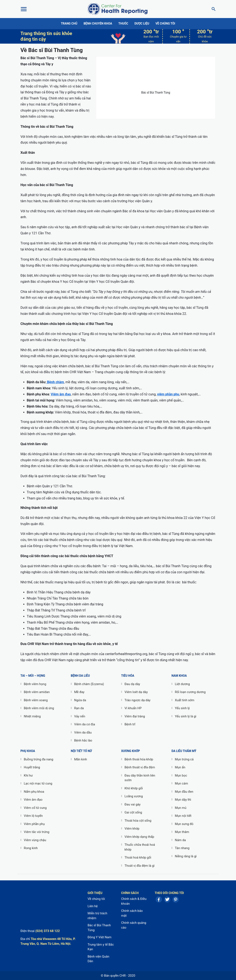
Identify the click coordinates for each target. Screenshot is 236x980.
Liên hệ (93, 906)
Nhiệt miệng (32, 716)
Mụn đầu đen (184, 792)
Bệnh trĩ (130, 724)
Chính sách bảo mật (132, 913)
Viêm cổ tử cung (35, 808)
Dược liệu (142, 23)
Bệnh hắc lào (83, 740)
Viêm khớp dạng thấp (139, 837)
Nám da (180, 840)
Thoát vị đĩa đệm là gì (140, 866)
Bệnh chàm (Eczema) (89, 684)
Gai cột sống (133, 812)
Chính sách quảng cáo (134, 925)
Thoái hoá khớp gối (138, 857)
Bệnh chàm (55, 382)
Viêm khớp (132, 829)
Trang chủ (69, 23)
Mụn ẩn (180, 767)
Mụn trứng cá (184, 759)
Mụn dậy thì (183, 800)
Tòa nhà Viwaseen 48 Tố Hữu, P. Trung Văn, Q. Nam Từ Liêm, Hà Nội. (48, 941)
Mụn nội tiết (183, 816)
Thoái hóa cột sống (138, 821)
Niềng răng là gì (186, 856)
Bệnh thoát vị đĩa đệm (140, 767)
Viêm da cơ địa (85, 724)
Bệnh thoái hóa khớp (139, 759)
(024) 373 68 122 (47, 931)
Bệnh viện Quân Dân (98, 959)
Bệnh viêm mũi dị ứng (39, 708)
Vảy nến (80, 716)
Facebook (159, 899)
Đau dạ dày (132, 684)
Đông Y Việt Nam (99, 937)
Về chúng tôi (165, 23)
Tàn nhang (182, 848)
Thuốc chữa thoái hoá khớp (140, 847)
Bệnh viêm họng (35, 684)
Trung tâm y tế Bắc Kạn (101, 947)
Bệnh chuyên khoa (98, 23)
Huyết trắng (32, 767)
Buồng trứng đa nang (39, 759)
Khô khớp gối (134, 788)
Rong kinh (31, 848)
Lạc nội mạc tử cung (38, 783)
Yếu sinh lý (182, 708)
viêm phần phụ (168, 394)
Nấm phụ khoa (34, 792)
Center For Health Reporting (118, 9)
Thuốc (123, 23)
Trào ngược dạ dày (138, 700)
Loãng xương (134, 796)
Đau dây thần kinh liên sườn (140, 778)
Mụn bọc (181, 775)
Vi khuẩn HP (133, 708)
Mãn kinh (81, 759)
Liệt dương (182, 684)
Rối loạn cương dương (190, 692)
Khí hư (28, 775)
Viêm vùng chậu (35, 840)
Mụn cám (182, 783)
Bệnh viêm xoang (36, 700)
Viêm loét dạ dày (136, 692)
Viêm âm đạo (61, 394)
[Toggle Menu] (23, 9)
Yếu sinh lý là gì (186, 716)
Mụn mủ (181, 808)
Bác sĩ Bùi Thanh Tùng (99, 928)
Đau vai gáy (133, 804)
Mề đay (79, 692)
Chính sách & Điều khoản (134, 901)
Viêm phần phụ (34, 824)
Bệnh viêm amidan (37, 692)
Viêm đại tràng (135, 716)
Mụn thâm (182, 832)
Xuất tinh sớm (185, 700)
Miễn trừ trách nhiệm (97, 916)
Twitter (167, 899)
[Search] (212, 9)
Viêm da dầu (83, 732)
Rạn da (79, 708)
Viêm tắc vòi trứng (37, 832)
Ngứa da (80, 700)
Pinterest (176, 899)
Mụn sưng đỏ (184, 824)
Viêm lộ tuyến (33, 816)
